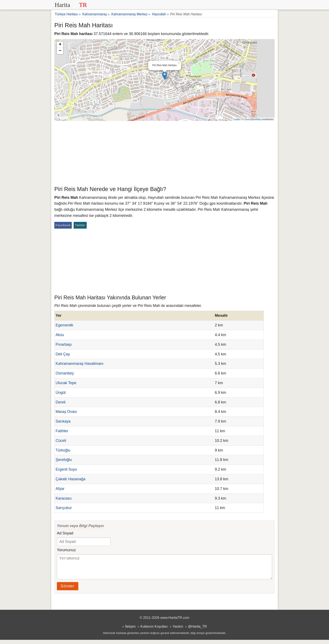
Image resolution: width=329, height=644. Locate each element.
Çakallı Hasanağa (70, 479)
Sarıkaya (63, 421)
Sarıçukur (64, 508)
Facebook (63, 225)
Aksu (60, 335)
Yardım (178, 631)
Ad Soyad (65, 533)
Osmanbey (65, 373)
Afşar (60, 489)
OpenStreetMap (253, 119)
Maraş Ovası (66, 412)
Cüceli (61, 441)
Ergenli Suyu (66, 469)
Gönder (68, 590)
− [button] (60, 51)
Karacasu (64, 498)
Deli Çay (63, 354)
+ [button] (60, 45)
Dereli (61, 402)
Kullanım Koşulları (154, 631)
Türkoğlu (63, 450)
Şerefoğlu (64, 460)
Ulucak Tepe (66, 383)
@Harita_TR (197, 631)
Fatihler (62, 431)
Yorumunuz (66, 550)
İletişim (130, 631)
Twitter (80, 225)
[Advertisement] (164, 152)
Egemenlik (64, 325)
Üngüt (61, 393)
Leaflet (237, 119)
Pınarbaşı (64, 344)
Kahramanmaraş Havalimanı (80, 364)
